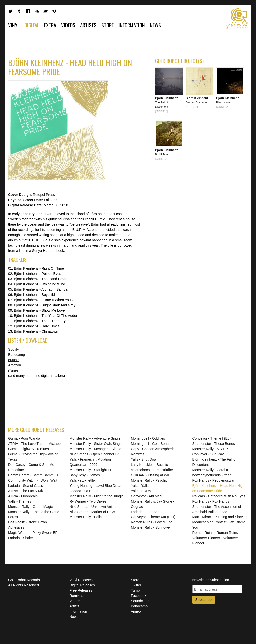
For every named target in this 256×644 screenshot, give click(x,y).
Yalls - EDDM (141, 491)
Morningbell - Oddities (148, 438)
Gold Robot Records (237, 19)
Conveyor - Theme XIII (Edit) (153, 517)
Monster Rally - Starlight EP (91, 470)
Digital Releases (82, 585)
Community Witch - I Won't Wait (33, 480)
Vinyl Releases (81, 580)
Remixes (76, 596)
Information (132, 25)
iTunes (13, 370)
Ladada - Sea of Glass (26, 486)
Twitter (136, 585)
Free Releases (81, 590)
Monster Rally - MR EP (210, 449)
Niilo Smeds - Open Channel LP (94, 454)
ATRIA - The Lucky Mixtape (29, 491)
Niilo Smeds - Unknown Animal (94, 507)
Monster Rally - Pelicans (89, 517)
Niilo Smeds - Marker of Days (92, 512)
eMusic (14, 360)
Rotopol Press (44, 195)
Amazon (15, 365)
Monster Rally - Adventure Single (95, 438)
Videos (68, 25)
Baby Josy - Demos (85, 475)
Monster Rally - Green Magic (30, 507)
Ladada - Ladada (144, 512)
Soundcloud (140, 601)
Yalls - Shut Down (145, 459)
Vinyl (14, 25)
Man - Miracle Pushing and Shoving (220, 517)
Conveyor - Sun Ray (208, 454)
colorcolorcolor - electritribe (152, 470)
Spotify (14, 349)
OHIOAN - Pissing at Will (150, 475)
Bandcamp (17, 355)
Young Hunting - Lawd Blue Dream (97, 486)
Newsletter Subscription (211, 580)
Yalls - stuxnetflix (83, 480)
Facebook (139, 596)
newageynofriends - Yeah (212, 475)
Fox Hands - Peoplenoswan (214, 480)
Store (108, 25)
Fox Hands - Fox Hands (211, 501)
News (155, 25)
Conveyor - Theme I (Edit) (213, 438)
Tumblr (136, 590)
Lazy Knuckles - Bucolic (149, 465)
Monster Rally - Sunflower (151, 527)
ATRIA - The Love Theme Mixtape (34, 444)
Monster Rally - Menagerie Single (96, 449)
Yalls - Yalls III (142, 486)
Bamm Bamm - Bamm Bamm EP (34, 475)
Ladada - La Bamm (85, 491)
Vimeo (136, 611)
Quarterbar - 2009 (84, 465)
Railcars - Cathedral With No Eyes (219, 496)
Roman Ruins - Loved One (152, 522)
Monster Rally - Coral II (210, 470)
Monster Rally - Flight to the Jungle (97, 496)
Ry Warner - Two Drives (88, 501)
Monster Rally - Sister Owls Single (96, 444)
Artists (88, 25)
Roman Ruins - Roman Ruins (215, 533)
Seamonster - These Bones (214, 444)
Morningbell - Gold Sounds (152, 444)
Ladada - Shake (21, 538)
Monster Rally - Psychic (149, 480)
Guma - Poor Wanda (24, 438)
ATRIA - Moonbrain (23, 496)
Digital (32, 25)
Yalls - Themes (20, 501)
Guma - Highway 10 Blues (29, 449)
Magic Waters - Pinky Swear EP (33, 533)
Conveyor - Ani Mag (146, 496)
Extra (50, 25)
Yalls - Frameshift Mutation (90, 459)
